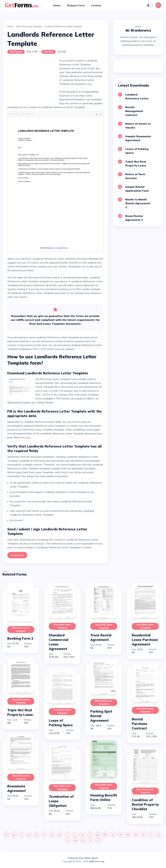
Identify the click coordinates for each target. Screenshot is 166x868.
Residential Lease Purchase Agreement (145, 640)
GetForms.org (97, 861)
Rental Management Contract (134, 111)
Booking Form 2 (20, 638)
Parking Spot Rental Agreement (101, 716)
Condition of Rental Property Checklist (145, 804)
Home (57, 5)
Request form (76, 5)
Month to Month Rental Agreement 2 (138, 203)
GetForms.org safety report (83, 858)
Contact (96, 5)
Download (17, 555)
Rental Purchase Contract (139, 724)
